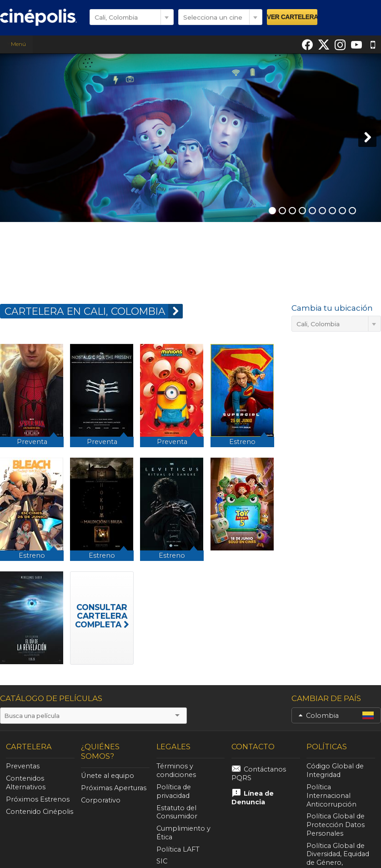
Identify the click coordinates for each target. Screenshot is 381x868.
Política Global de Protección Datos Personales (334, 817)
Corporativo (101, 800)
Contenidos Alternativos (26, 783)
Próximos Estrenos (38, 799)
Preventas (23, 766)
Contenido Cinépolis (40, 812)
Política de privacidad (189, 787)
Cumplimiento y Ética (189, 820)
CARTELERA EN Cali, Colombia (94, 311)
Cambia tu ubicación (332, 308)
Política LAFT (176, 832)
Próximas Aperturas (114, 788)
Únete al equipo (108, 776)
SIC (162, 844)
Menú (17, 44)
